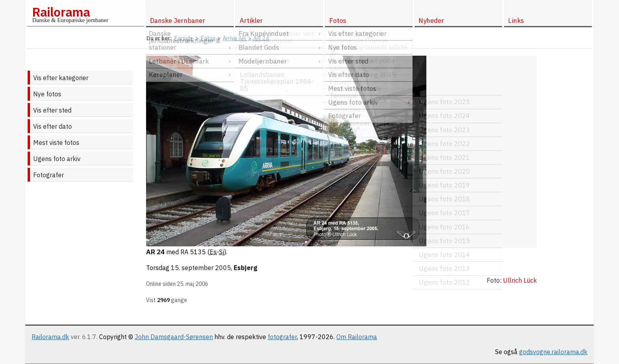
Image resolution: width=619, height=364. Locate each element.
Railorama (61, 12)
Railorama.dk (50, 337)
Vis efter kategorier (61, 78)
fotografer (282, 337)
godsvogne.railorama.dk (553, 352)
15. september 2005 (201, 268)
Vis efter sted (52, 110)
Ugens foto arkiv (57, 159)
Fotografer (49, 175)
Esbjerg (246, 268)
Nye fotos (47, 94)
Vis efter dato (53, 126)
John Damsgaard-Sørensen (174, 337)
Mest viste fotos (56, 143)
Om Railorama (357, 337)
